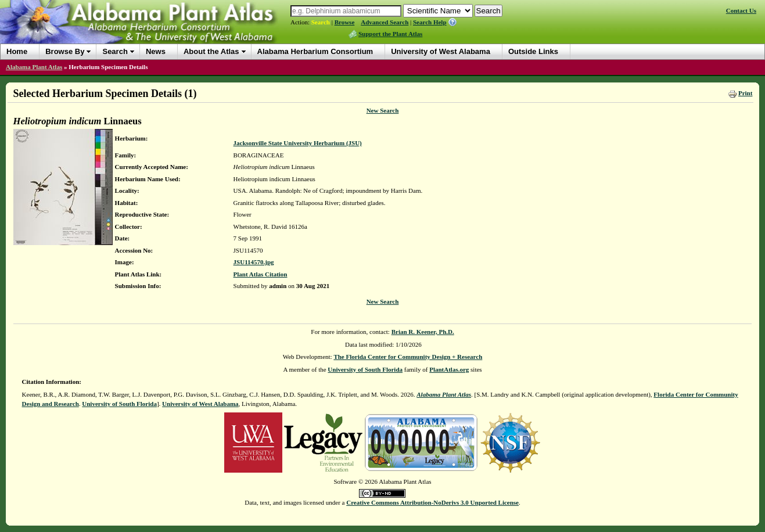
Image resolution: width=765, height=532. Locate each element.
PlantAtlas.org (449, 369)
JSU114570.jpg (254, 262)
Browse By (65, 51)
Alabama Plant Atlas (34, 67)
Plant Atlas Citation (261, 274)
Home (17, 51)
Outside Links (533, 51)
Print (745, 93)
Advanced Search (385, 22)
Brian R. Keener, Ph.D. (423, 332)
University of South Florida (365, 369)
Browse (345, 22)
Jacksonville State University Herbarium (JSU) (298, 143)
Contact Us (741, 10)
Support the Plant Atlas (390, 34)
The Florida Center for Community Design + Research (408, 357)
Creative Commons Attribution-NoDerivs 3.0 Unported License (432, 502)
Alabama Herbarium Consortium (315, 51)
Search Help (430, 22)
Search (321, 22)
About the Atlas (211, 51)
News (156, 51)
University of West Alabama (441, 51)
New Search (383, 110)
